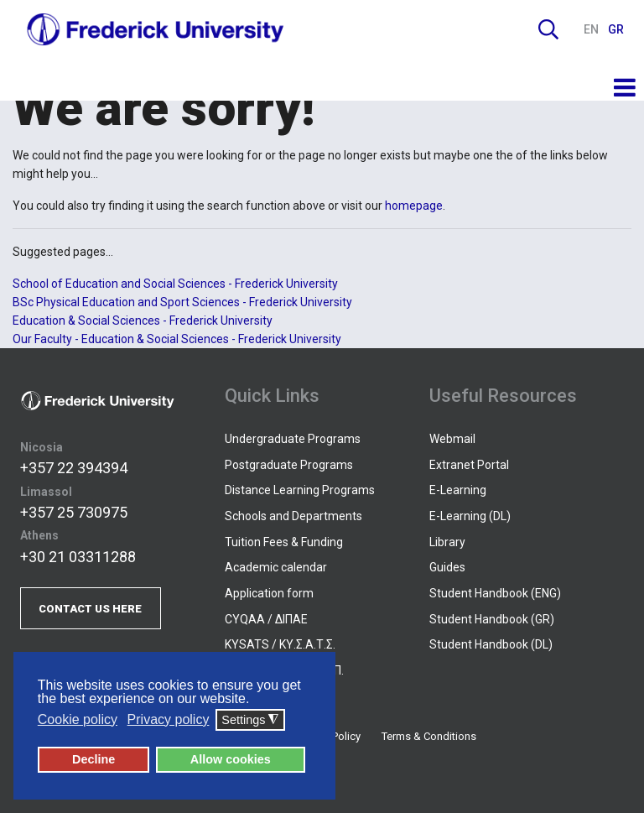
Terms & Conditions (429, 736)
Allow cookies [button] (231, 759)
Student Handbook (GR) (492, 619)
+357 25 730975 (74, 512)
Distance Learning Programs (300, 490)
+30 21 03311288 (78, 557)
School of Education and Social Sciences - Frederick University (175, 284)
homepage (414, 206)
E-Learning (458, 490)
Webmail (452, 439)
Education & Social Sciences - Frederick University (143, 321)
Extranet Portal (469, 465)
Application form (269, 593)
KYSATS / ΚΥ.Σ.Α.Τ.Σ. (280, 644)
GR (616, 29)
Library (447, 542)
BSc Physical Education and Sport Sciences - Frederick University (182, 302)
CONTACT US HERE (90, 609)
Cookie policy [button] (78, 719)
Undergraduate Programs (293, 439)
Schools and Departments (293, 516)
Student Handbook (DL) (491, 644)
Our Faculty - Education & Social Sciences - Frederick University (177, 339)
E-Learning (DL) (470, 516)
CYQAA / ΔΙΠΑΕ (266, 619)
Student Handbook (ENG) (495, 593)
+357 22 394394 (74, 468)
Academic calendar (276, 567)
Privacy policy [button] (169, 719)
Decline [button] (93, 759)
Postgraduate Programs (289, 465)
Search (548, 29)
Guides (447, 567)
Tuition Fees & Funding (284, 542)
